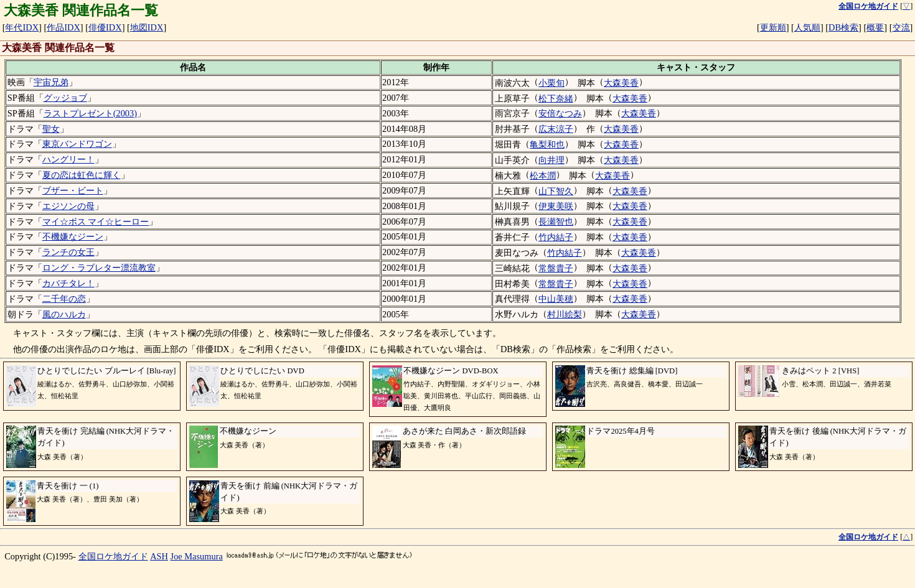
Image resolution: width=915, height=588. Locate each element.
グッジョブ (65, 98)
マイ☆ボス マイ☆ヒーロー (96, 222)
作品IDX (63, 27)
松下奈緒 (556, 98)
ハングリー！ (68, 159)
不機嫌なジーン (73, 236)
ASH (159, 556)
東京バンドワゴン (77, 144)
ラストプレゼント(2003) (90, 113)
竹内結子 (556, 237)
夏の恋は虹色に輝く (82, 175)
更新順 (773, 27)
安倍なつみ (560, 113)
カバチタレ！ (68, 283)
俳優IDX (105, 27)
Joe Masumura (197, 556)
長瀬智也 (556, 222)
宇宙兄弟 (51, 82)
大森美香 (621, 83)
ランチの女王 (68, 252)
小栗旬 (551, 83)
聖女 (51, 129)
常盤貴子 (556, 268)
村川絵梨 (565, 314)
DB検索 (843, 27)
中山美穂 (556, 299)
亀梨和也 (547, 144)
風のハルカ (64, 314)
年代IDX (22, 27)
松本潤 (543, 175)
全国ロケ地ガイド (113, 556)
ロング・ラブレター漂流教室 (99, 268)
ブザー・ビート (73, 190)
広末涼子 (556, 129)
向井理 (551, 160)
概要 (875, 27)
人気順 (807, 27)
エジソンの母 (68, 206)
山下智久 (556, 191)
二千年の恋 (64, 299)
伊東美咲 (556, 206)
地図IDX (147, 27)
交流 (901, 27)
